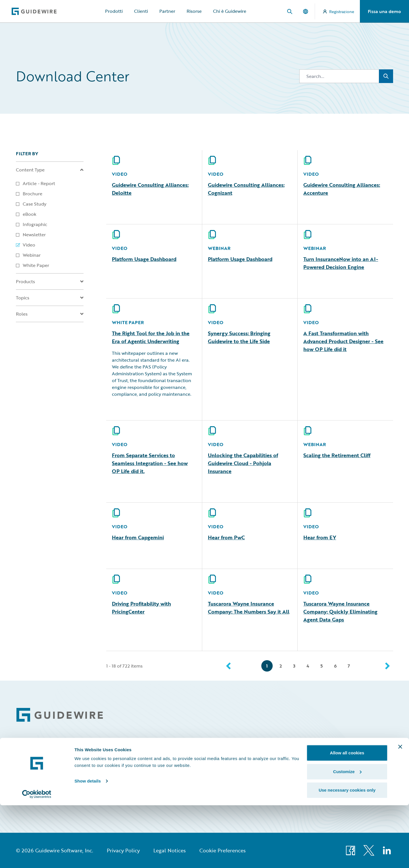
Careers (231, 745)
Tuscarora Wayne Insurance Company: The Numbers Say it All (249, 608)
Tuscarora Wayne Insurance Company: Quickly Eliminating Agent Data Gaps (340, 612)
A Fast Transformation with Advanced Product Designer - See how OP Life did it (343, 341)
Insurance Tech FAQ (302, 779)
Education (293, 768)
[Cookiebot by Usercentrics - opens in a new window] (37, 857)
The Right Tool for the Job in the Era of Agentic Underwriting (151, 337)
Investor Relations (241, 779)
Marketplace (236, 791)
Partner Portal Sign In (374, 791)
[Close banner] (400, 809)
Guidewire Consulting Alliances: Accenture (342, 189)
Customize (347, 834)
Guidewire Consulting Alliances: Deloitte (150, 189)
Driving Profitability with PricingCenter (141, 608)
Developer (293, 756)
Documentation (239, 768)
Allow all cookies (347, 816)
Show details (88, 844)
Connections (236, 756)
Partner (167, 11)
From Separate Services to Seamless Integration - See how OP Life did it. (150, 463)
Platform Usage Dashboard (144, 259)
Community (295, 745)
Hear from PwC (226, 537)
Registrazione (339, 12)
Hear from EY (320, 537)
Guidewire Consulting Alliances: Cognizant (246, 189)
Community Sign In (372, 756)
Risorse (194, 11)
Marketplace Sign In (372, 779)
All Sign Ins (371, 745)
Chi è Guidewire (230, 11)
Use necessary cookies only (347, 853)
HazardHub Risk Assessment (310, 791)
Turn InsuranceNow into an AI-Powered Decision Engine (341, 263)
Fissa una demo (384, 11)
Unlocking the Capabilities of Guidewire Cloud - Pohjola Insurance (243, 463)
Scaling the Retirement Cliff (337, 455)
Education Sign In (371, 768)
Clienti (141, 11)
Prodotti (114, 11)
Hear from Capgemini (138, 537)
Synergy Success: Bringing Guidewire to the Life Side (239, 337)
